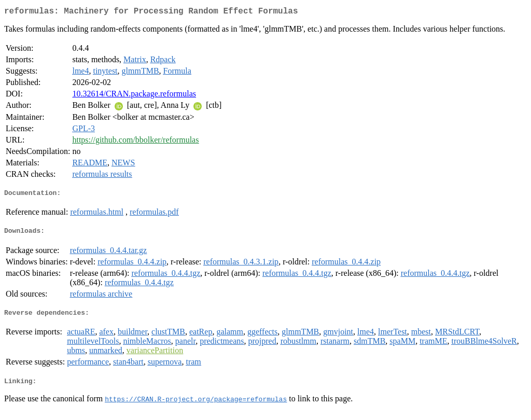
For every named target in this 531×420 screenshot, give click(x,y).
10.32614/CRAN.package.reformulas (134, 96)
